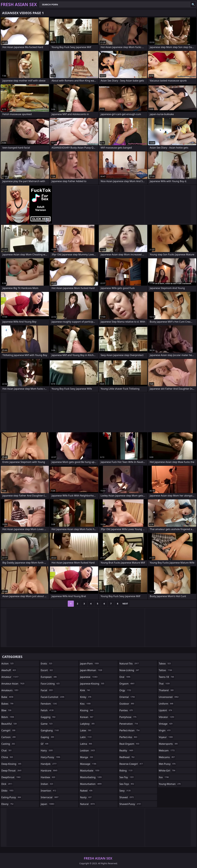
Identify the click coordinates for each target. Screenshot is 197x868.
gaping (48, 737)
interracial (50, 797)
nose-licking (130, 670)
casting (9, 744)
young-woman (170, 784)
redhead (127, 757)
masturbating (91, 777)
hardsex (48, 777)
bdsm (8, 717)
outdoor (127, 704)
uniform (166, 704)
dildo (8, 791)
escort (47, 670)
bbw (7, 710)
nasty (86, 797)
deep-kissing (12, 764)
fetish (47, 710)
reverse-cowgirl (131, 764)
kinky (86, 697)
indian (47, 784)
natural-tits (129, 664)
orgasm (127, 684)
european (49, 677)
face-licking (51, 684)
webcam (167, 750)
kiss (86, 704)
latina (86, 744)
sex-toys (127, 784)
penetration (129, 724)
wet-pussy (167, 764)
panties (126, 710)
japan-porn (90, 664)
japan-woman (91, 670)
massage (88, 764)
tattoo (166, 670)
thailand (166, 690)
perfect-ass (129, 737)
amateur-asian (13, 684)
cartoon (9, 737)
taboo (165, 664)
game (47, 724)
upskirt (166, 710)
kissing (87, 710)
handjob (49, 764)
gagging (48, 717)
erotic (47, 664)
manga (87, 757)
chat (7, 750)
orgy (126, 690)
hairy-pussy (51, 757)
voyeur (166, 737)
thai (165, 684)
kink (85, 690)
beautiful (9, 724)
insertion (49, 791)
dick (7, 784)
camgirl (9, 730)
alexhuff (9, 670)
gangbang (50, 730)
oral (125, 677)
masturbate (90, 771)
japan (48, 804)
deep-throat (12, 771)
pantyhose (128, 717)
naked (87, 791)
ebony (8, 804)
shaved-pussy (131, 804)
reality (127, 750)
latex (86, 730)
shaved (127, 797)
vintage (166, 724)
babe (8, 697)
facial (47, 690)
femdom (49, 704)
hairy (47, 750)
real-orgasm (130, 744)
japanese (89, 677)
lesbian (88, 750)
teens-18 (167, 677)
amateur (10, 677)
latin (86, 737)
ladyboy (88, 724)
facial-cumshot (53, 697)
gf (45, 744)
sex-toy (127, 777)
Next (125, 604)
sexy (125, 791)
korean (87, 717)
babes (8, 704)
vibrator (167, 717)
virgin (165, 730)
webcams (167, 757)
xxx (164, 777)
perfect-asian (130, 730)
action (8, 664)
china (8, 757)
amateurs (10, 690)
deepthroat (11, 777)
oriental (127, 697)
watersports (169, 744)
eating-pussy (11, 797)
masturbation (91, 784)
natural (88, 804)
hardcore (49, 771)
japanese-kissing (93, 684)
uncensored (169, 697)
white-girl (167, 771)
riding (126, 771)
